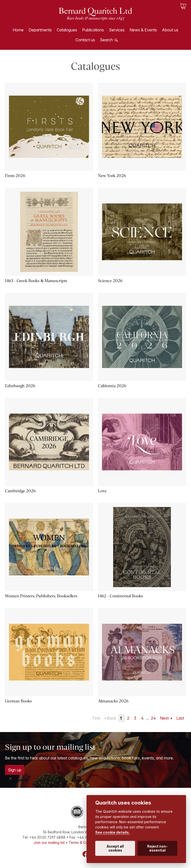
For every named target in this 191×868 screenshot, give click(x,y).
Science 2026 (110, 281)
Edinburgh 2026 (20, 386)
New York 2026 (112, 176)
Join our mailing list (49, 842)
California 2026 (112, 386)
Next (165, 718)
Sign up (15, 770)
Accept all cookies (115, 848)
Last (180, 718)
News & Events (143, 30)
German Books (18, 701)
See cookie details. (113, 832)
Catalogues (67, 30)
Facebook (86, 854)
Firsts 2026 (15, 176)
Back (112, 718)
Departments (40, 30)
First (96, 718)
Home (18, 30)
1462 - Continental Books (120, 596)
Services (117, 30)
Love (102, 491)
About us (170, 30)
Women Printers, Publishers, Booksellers (41, 596)
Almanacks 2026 (113, 701)
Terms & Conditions (85, 842)
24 (153, 718)
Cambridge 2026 (20, 491)
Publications (93, 30)
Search (106, 40)
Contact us (85, 40)
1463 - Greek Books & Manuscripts (36, 281)
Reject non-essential (157, 848)
